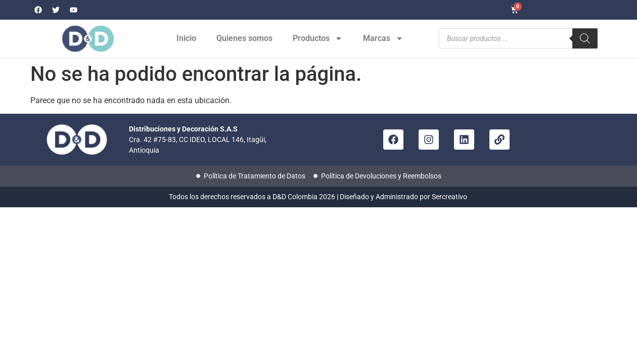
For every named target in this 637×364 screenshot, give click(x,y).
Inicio (186, 38)
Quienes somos (244, 38)
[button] (612, 339)
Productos (318, 38)
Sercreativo (450, 197)
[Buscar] (585, 38)
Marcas (383, 38)
